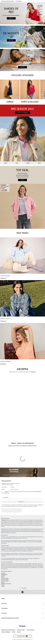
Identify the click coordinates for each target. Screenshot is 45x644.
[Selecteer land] (22, 636)
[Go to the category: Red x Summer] (22, 13)
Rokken (3, 577)
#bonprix (22, 369)
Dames (6, 163)
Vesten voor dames (5, 581)
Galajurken (3, 573)
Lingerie (3, 586)
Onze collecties (22, 608)
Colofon (13, 632)
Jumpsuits (3, 576)
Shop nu (11, 18)
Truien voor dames (5, 580)
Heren (17, 163)
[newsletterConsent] (22, 492)
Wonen (39, 163)
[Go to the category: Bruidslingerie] (22, 60)
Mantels (3, 582)
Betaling (22, 598)
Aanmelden (23, 502)
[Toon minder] (22, 588)
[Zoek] (43, 4)
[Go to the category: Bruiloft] (22, 37)
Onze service (22, 603)
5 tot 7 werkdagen (18, 1)
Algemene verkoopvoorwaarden (8, 630)
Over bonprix (22, 613)
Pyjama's (3, 585)
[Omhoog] (22, 592)
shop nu (11, 40)
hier (25, 506)
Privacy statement (30, 630)
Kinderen (28, 163)
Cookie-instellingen (6, 632)
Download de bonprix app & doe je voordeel (22, 618)
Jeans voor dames (5, 578)
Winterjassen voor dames (6, 583)
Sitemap (19, 632)
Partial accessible (21, 630)
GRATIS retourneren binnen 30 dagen (8, 1)
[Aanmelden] (22, 502)
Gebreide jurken (4, 574)
